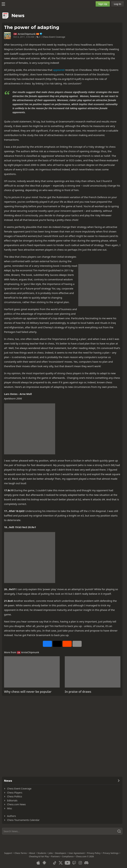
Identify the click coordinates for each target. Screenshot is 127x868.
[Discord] (86, 863)
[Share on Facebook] (47, 644)
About (32, 853)
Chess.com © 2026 (85, 856)
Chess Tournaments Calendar (23, 820)
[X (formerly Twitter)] (61, 863)
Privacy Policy (94, 853)
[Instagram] (80, 863)
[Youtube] (67, 863)
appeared (59, 70)
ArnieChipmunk (27, 34)
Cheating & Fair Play (39, 856)
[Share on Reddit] (67, 644)
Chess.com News (16, 804)
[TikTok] (55, 863)
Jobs (51, 853)
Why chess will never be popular (28, 692)
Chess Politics (15, 796)
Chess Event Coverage (54, 37)
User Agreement (77, 853)
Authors (11, 816)
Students (42, 853)
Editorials (12, 800)
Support (8, 853)
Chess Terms (21, 853)
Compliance (68, 856)
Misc (10, 808)
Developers (61, 853)
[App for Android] (44, 863)
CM (15, 34)
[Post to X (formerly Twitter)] (57, 644)
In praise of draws (78, 692)
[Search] (62, 831)
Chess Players (15, 793)
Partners (55, 856)
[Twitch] (74, 863)
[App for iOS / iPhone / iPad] (38, 863)
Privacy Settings (111, 853)
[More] (77, 644)
